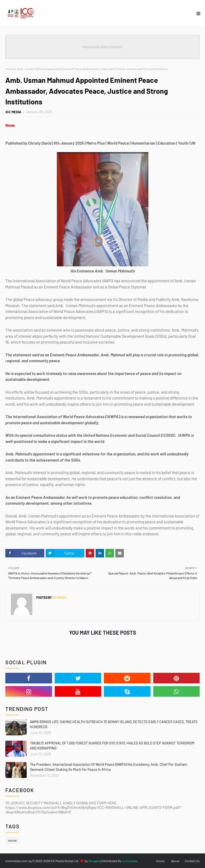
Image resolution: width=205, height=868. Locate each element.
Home (9, 69)
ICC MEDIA (13, 112)
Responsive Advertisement (102, 47)
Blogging (95, 861)
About (175, 861)
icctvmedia (130, 861)
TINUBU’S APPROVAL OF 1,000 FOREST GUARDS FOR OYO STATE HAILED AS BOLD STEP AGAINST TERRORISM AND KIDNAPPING (112, 746)
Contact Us (192, 861)
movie (12, 840)
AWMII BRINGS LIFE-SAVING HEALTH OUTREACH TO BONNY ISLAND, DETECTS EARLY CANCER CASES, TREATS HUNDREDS (114, 724)
